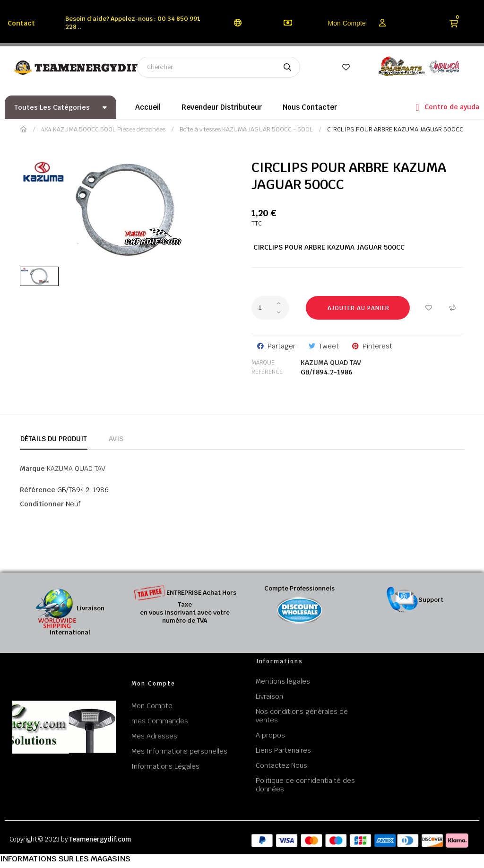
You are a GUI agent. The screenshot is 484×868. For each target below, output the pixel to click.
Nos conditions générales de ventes (302, 716)
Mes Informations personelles (179, 751)
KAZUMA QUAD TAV (331, 363)
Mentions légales (283, 681)
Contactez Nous (281, 765)
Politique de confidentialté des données (305, 785)
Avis (116, 439)
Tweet (329, 346)
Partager (281, 346)
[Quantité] (270, 308)
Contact (21, 23)
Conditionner (42, 504)
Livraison (269, 696)
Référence (267, 372)
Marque (263, 363)
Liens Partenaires (283, 750)
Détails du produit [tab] (54, 439)
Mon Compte (347, 23)
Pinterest (377, 346)
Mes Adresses (154, 736)
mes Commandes (160, 721)
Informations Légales (165, 766)
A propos (270, 735)
